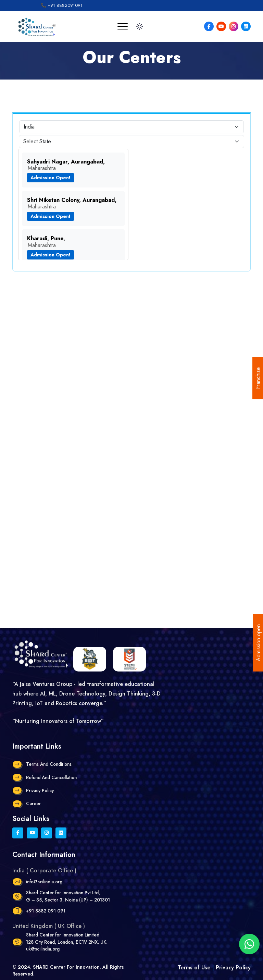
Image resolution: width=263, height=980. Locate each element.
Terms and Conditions (49, 764)
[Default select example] (131, 127)
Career (33, 803)
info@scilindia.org (44, 882)
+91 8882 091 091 (46, 911)
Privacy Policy (40, 790)
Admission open (258, 643)
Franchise (258, 378)
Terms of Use (195, 967)
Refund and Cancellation (51, 777)
